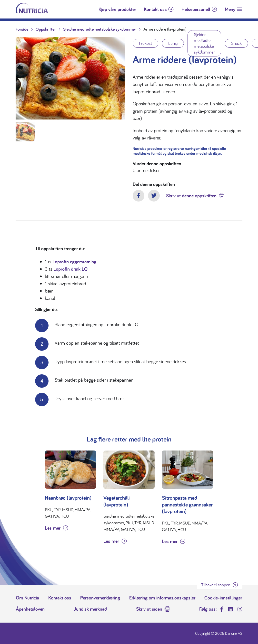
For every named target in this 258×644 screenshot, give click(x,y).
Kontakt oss (155, 9)
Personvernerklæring (100, 598)
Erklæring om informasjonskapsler (162, 598)
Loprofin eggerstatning (74, 262)
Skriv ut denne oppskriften (191, 196)
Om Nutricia (27, 598)
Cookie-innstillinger (223, 598)
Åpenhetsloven (30, 609)
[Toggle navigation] (233, 9)
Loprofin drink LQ (70, 269)
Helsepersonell (196, 9)
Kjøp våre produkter (117, 9)
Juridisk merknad (90, 609)
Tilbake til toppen (216, 585)
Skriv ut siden (149, 609)
